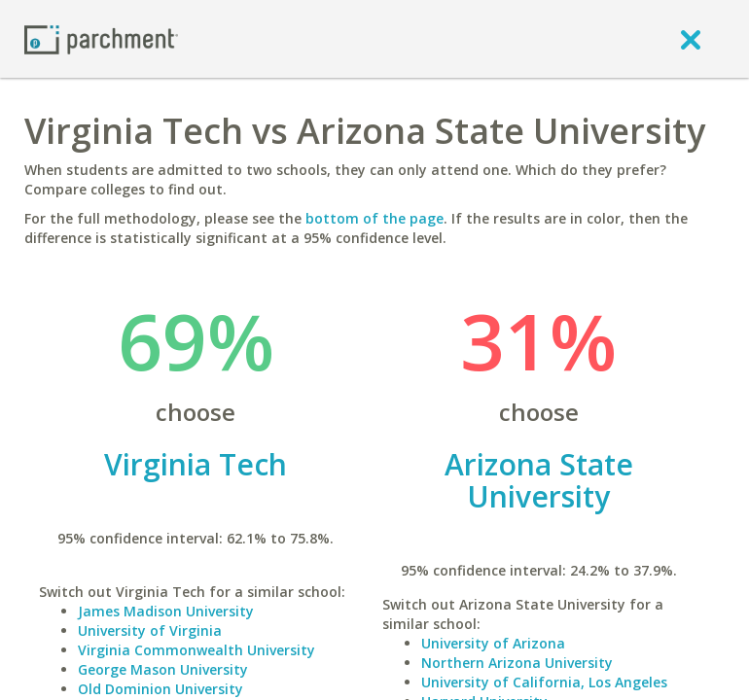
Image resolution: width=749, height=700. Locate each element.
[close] (691, 39)
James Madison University (166, 611)
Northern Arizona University (517, 663)
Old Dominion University (160, 689)
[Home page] (101, 38)
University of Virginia (150, 630)
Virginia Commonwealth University (196, 650)
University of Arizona (493, 643)
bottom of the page (374, 218)
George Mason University (163, 669)
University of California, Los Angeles (544, 682)
